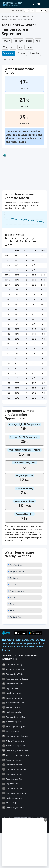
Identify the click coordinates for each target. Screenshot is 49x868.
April (38, 41)
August (29, 47)
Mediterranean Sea (11, 20)
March (29, 41)
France (15, 17)
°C (26, 10)
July (20, 47)
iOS (39, 138)
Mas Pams (28, 20)
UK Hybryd (41, 10)
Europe (5, 17)
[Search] (33, 4)
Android (15, 142)
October (22, 53)
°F (32, 10)
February (18, 41)
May (5, 47)
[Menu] (45, 4)
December (8, 59)
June (13, 47)
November (35, 53)
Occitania (26, 17)
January (7, 41)
